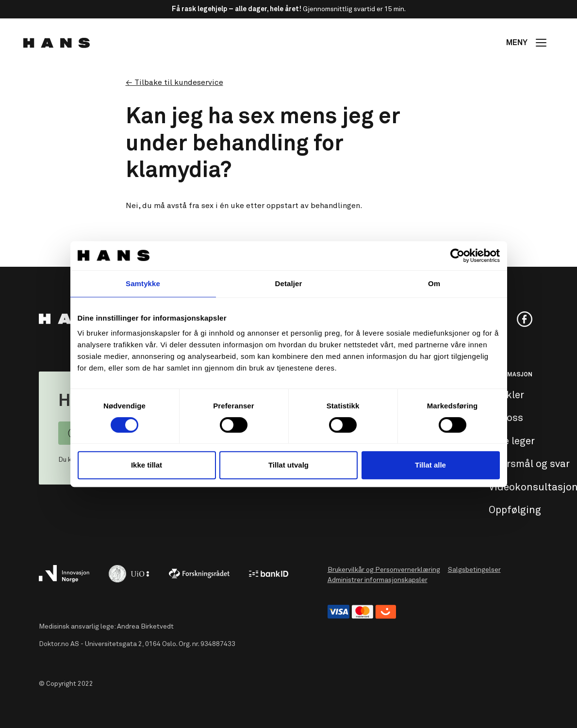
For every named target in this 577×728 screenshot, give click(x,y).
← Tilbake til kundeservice (174, 82)
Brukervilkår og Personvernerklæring (384, 570)
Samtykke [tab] (143, 283)
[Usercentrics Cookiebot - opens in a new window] (457, 256)
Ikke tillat (147, 465)
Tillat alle (430, 465)
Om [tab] (434, 283)
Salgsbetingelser (474, 570)
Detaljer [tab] (289, 283)
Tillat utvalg (288, 465)
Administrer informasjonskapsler (378, 580)
